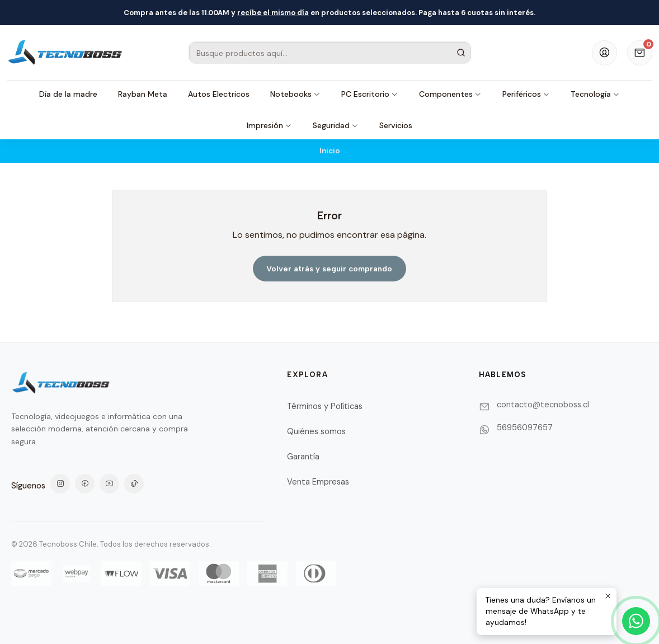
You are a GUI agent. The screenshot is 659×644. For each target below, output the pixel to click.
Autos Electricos (219, 94)
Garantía (303, 457)
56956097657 (525, 427)
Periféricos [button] (526, 94)
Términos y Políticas (325, 406)
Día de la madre (68, 94)
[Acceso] (604, 53)
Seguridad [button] (336, 125)
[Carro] (640, 53)
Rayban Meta (143, 94)
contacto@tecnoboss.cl (543, 405)
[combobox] (330, 53)
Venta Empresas (318, 482)
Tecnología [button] (595, 94)
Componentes (450, 94)
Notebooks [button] (295, 94)
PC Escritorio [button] (370, 94)
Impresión (269, 125)
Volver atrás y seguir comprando (329, 269)
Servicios (396, 125)
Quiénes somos (316, 431)
